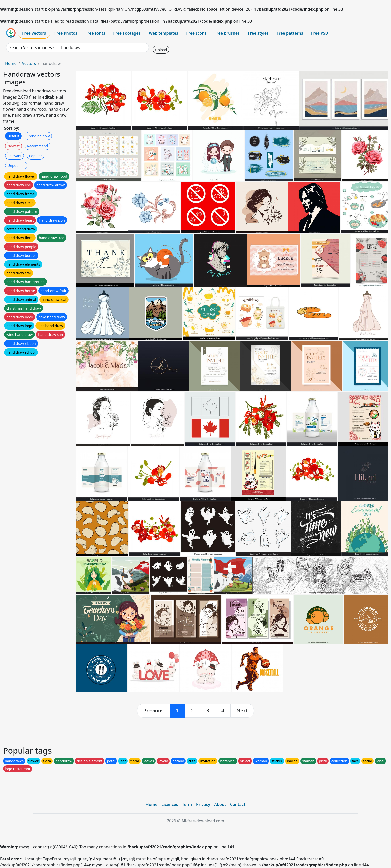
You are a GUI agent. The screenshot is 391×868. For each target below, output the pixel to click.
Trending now (38, 136)
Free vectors (34, 33)
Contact (238, 804)
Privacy (203, 804)
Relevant (14, 156)
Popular (36, 156)
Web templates (163, 33)
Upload (161, 50)
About (220, 804)
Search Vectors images (31, 47)
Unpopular (16, 165)
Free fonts (95, 33)
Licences (170, 804)
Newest (13, 146)
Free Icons (196, 33)
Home (11, 63)
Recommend (38, 146)
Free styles (258, 33)
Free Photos (66, 33)
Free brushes (227, 33)
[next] (242, 711)
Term (187, 804)
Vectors (29, 63)
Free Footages (127, 33)
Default (13, 136)
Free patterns (290, 33)
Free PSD (320, 33)
